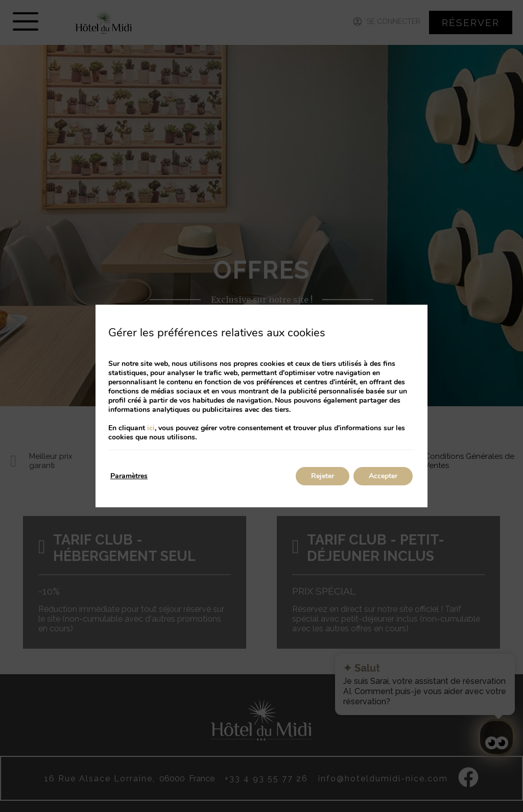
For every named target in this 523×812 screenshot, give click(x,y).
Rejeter (323, 476)
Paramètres (129, 476)
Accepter (383, 476)
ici (151, 428)
